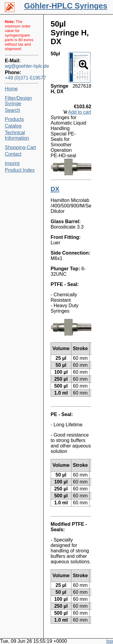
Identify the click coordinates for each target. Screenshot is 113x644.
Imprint (12, 163)
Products (14, 119)
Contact (13, 154)
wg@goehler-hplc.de (22, 66)
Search (13, 110)
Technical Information (17, 135)
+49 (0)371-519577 (22, 78)
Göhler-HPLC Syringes (66, 6)
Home (11, 89)
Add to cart (80, 112)
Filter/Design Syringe (18, 101)
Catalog (13, 126)
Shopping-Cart (20, 147)
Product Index (20, 170)
